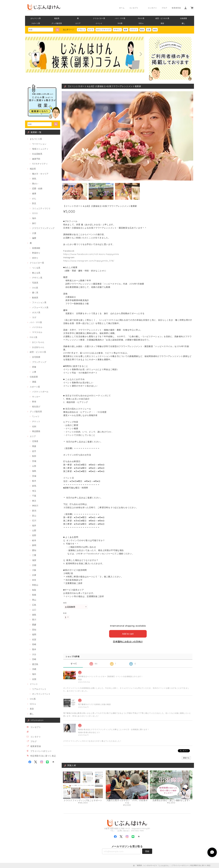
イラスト (134, 30)
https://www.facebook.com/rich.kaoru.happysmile (91, 254)
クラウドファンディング (43, 228)
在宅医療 (36, 357)
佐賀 (34, 639)
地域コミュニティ (40, 149)
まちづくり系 (36, 18)
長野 (34, 535)
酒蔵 (34, 382)
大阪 (34, 570)
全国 (34, 679)
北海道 (35, 441)
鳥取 (34, 590)
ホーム (122, 8)
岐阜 (34, 540)
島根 (34, 595)
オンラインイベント (41, 694)
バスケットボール (40, 392)
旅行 (34, 223)
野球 (34, 402)
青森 (34, 446)
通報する (186, 758)
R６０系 (141, 18)
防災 (34, 203)
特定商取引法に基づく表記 (43, 756)
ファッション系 (39, 302)
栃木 (34, 481)
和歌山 (35, 585)
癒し (183, 23)
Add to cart (128, 634)
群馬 (34, 486)
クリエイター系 (99, 18)
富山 (34, 516)
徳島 (34, 615)
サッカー (36, 397)
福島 (34, 471)
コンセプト (134, 8)
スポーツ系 (36, 23)
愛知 (34, 550)
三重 (34, 555)
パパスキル (37, 327)
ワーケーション (39, 144)
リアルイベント (39, 689)
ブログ (164, 8)
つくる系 (36, 268)
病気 (155, 30)
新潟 (34, 511)
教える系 (36, 273)
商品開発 (36, 431)
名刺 (34, 426)
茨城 (34, 476)
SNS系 (120, 23)
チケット (36, 421)
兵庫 (34, 575)
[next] (140, 54)
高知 (34, 630)
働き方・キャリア (40, 174)
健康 (34, 193)
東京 (34, 501)
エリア (78, 23)
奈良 (34, 580)
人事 (34, 372)
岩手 (34, 451)
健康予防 (36, 159)
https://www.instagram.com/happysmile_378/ (89, 261)
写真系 (35, 283)
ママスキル (37, 332)
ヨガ (34, 317)
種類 (65, 603)
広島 (34, 605)
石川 (34, 520)
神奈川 (35, 506)
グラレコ (81, 30)
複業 (126, 30)
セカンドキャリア (104, 30)
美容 (162, 23)
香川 (34, 620)
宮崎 (34, 659)
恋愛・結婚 (37, 188)
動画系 (35, 298)
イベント (99, 23)
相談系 (57, 18)
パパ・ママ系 (120, 18)
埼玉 (34, 491)
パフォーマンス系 (40, 307)
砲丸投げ (36, 406)
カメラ (91, 30)
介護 (149, 30)
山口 (34, 610)
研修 (34, 367)
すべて (74, 664)
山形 (34, 466)
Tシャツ (36, 416)
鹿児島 (35, 664)
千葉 (34, 496)
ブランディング (39, 362)
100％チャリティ (40, 164)
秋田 (34, 456)
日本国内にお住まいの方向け (128, 642)
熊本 (34, 649)
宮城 (34, 461)
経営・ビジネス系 (162, 18)
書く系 (35, 293)
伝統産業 (183, 18)
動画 (142, 30)
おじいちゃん (38, 342)
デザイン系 (37, 278)
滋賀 (34, 560)
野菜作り (36, 253)
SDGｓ (141, 23)
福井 (34, 525)
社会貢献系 (37, 154)
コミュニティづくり (41, 208)
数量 (65, 613)
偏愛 (34, 238)
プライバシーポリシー (41, 751)
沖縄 (34, 669)
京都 (34, 565)
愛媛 (34, 625)
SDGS (35, 213)
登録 (147, 851)
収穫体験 (36, 248)
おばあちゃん (38, 347)
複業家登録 (176, 8)
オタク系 (36, 312)
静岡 (34, 545)
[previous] (30, 54)
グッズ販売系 (57, 23)
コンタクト (152, 8)
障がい (35, 184)
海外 (34, 218)
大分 (34, 654)
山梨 (34, 530)
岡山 (34, 600)
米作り (35, 258)
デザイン (117, 30)
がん (34, 198)
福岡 (34, 634)
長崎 (34, 644)
